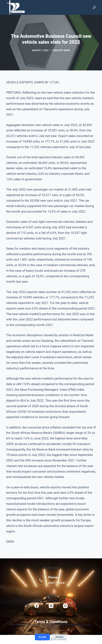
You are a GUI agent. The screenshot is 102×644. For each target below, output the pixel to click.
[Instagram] (65, 606)
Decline (59, 637)
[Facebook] (37, 606)
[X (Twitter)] (51, 606)
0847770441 (57, 583)
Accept (42, 637)
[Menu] (94, 7)
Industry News (61, 50)
